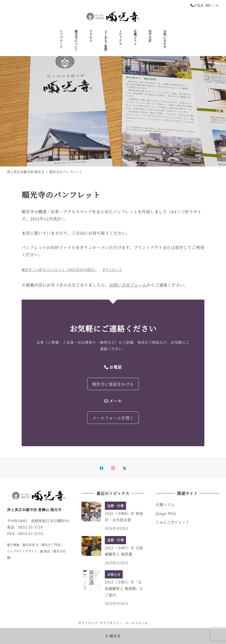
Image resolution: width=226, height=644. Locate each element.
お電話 (197, 5)
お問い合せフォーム (128, 285)
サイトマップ (88, 623)
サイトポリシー (111, 623)
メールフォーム (137, 623)
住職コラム (165, 505)
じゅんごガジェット (173, 522)
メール (212, 5)
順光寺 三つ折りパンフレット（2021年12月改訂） (59, 269)
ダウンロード (112, 269)
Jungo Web (166, 513)
